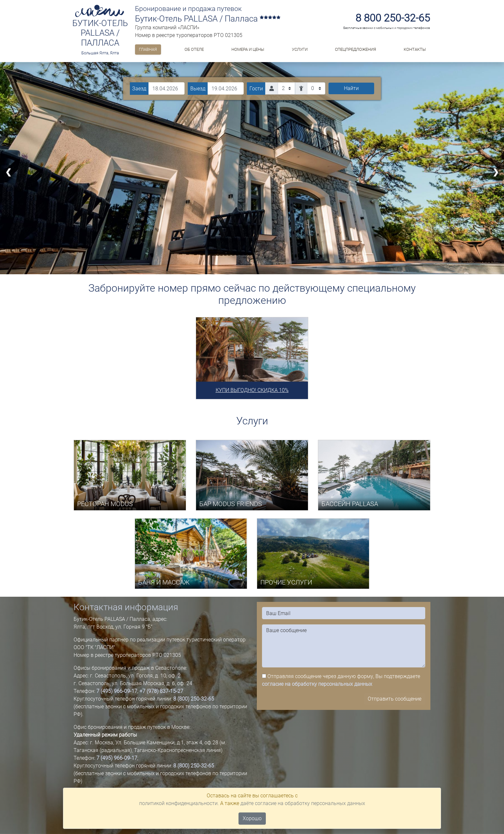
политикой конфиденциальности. (179, 803)
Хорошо (252, 818)
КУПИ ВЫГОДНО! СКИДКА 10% (252, 390)
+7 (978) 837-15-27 (161, 691)
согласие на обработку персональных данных (317, 684)
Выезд (198, 89)
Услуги (300, 49)
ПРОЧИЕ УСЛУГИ (286, 582)
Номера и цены (248, 49)
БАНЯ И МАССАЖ (164, 582)
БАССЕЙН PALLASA (350, 504)
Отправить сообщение (395, 699)
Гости (256, 89)
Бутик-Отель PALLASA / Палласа (100, 33)
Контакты (415, 49)
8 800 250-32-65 (393, 18)
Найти (351, 88)
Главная (148, 49)
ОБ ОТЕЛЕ (194, 49)
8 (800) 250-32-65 (194, 699)
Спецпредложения (355, 49)
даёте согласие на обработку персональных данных (303, 803)
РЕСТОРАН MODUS (105, 504)
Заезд (139, 89)
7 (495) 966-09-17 (117, 691)
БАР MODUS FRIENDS (231, 504)
